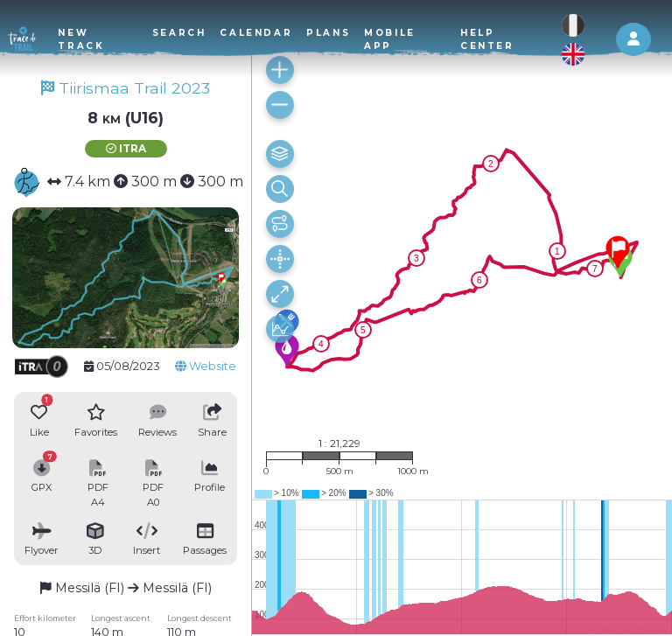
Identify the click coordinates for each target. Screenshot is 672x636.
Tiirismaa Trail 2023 (126, 88)
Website (206, 366)
